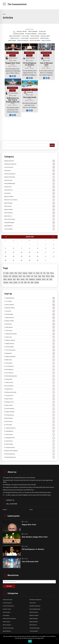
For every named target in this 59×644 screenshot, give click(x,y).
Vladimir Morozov (12, 58)
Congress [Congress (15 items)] (25, 273)
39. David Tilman (29, 422)
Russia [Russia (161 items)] (44, 279)
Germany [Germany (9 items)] (6, 276)
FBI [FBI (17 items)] (41, 273)
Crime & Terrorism (29, 167)
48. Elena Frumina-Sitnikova (29, 451)
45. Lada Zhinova (29, 441)
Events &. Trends (7, 609)
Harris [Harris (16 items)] (20, 276)
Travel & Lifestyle (29, 229)
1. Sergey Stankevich (29, 298)
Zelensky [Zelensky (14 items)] (37, 283)
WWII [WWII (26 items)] (32, 283)
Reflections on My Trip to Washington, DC (13, 100)
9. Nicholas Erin (29, 324)
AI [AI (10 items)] (4, 273)
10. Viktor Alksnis (29, 327)
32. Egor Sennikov (29, 399)
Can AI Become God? (46, 64)
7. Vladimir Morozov (29, 318)
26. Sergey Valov (29, 379)
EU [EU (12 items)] (34, 273)
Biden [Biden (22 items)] (7, 273)
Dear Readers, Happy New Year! (35, 537)
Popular (12, 55)
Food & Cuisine (29, 187)
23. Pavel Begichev (29, 370)
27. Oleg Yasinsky (29, 383)
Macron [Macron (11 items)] (48, 276)
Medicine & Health (29, 197)
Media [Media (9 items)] (52, 276)
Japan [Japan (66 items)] (40, 276)
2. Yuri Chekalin (29, 301)
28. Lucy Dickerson (29, 386)
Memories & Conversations (29, 200)
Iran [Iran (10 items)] (32, 276)
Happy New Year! (13, 63)
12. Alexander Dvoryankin (29, 334)
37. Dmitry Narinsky (29, 415)
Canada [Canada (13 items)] (11, 273)
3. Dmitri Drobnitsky (29, 305)
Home (4, 14)
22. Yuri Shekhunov (29, 366)
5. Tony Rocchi (29, 311)
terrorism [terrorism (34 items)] (6, 283)
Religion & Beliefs (46, 53)
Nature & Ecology (29, 203)
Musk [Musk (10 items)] (14, 279)
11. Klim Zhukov (29, 331)
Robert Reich (28, 93)
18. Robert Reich (29, 353)
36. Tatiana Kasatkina (29, 412)
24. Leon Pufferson (29, 373)
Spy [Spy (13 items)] (47, 279)
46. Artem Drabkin (29, 444)
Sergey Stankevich (28, 58)
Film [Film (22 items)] (44, 273)
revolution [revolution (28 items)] (39, 279)
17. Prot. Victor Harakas (29, 350)
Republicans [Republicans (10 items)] (32, 279)
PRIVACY (5, 510)
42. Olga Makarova (29, 431)
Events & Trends (29, 180)
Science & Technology (29, 219)
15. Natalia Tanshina (29, 344)
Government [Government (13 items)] (15, 276)
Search (52, 145)
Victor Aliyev (45, 58)
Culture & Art (29, 171)
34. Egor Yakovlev (29, 405)
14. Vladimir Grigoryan (29, 340)
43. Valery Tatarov (29, 435)
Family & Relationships (29, 184)
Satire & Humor (26, 90)
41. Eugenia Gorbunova (29, 428)
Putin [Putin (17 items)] (27, 279)
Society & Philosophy (13, 53)
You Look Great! (30, 97)
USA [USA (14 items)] (22, 283)
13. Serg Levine (29, 337)
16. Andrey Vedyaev (29, 347)
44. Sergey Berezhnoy (29, 438)
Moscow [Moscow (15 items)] (10, 279)
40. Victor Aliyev (29, 425)
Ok (30, 641)
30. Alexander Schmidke (29, 392)
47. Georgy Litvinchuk (29, 447)
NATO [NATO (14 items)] (18, 279)
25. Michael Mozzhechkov (29, 376)
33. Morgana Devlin (29, 402)
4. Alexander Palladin (29, 308)
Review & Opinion (29, 53)
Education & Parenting (29, 177)
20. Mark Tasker (29, 360)
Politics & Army (29, 206)
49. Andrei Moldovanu (29, 454)
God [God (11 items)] (10, 276)
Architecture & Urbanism (29, 164)
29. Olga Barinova (29, 389)
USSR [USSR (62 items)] (25, 283)
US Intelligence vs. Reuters (29, 64)
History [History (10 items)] (28, 276)
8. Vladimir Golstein (29, 321)
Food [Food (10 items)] (48, 273)
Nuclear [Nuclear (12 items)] (23, 279)
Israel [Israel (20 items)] (36, 276)
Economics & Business (29, 174)
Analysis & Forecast (29, 161)
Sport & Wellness (29, 226)
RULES (31, 510)
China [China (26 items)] (16, 273)
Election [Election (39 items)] (30, 273)
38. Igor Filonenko (29, 418)
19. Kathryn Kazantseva (29, 357)
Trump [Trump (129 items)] (11, 283)
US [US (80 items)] (19, 283)
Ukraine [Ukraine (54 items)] (15, 283)
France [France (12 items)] (52, 273)
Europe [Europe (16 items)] (38, 273)
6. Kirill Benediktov (29, 314)
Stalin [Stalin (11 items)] (51, 279)
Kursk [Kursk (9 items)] (44, 276)
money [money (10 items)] (5, 279)
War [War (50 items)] (29, 283)
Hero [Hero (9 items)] (24, 276)
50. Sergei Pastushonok (29, 457)
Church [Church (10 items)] (20, 273)
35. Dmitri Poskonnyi (29, 409)
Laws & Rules (29, 193)
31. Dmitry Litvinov (29, 395)
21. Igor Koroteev (29, 363)
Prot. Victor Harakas (12, 93)
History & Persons (29, 190)
